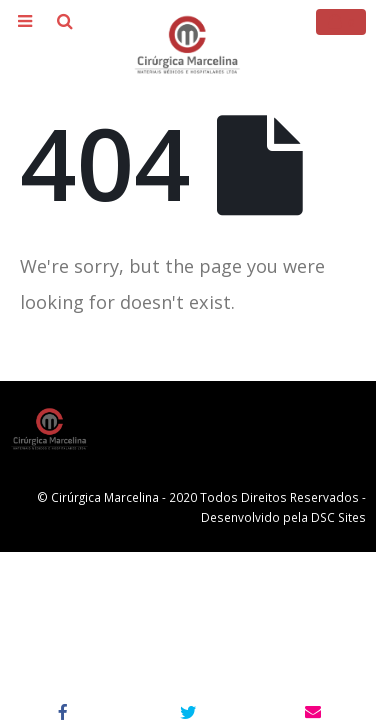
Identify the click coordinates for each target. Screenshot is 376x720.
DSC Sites (338, 517)
